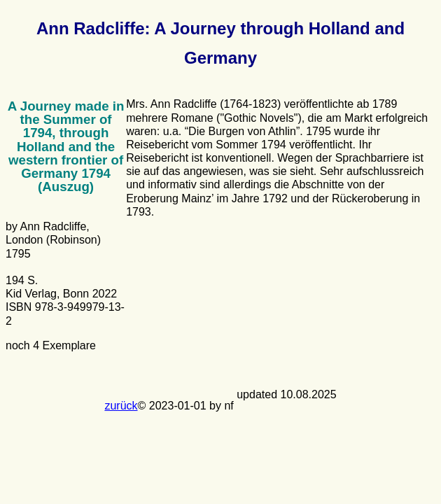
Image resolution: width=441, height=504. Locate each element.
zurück (121, 406)
